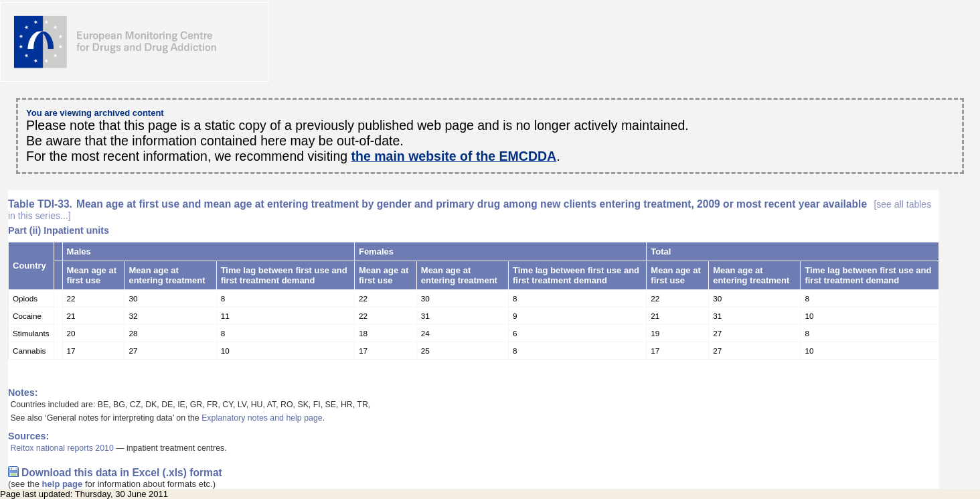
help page (63, 484)
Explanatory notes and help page (262, 418)
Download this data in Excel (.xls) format (122, 473)
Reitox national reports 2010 (62, 448)
